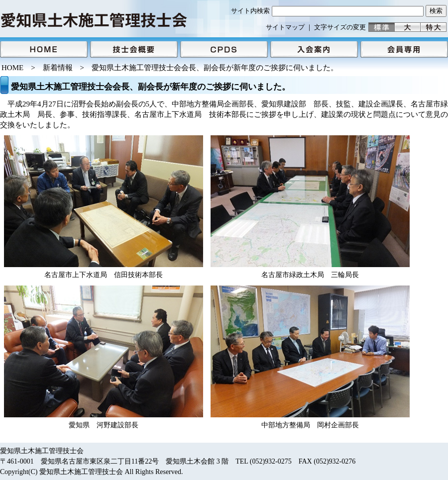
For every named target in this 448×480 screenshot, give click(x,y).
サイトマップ (285, 27)
